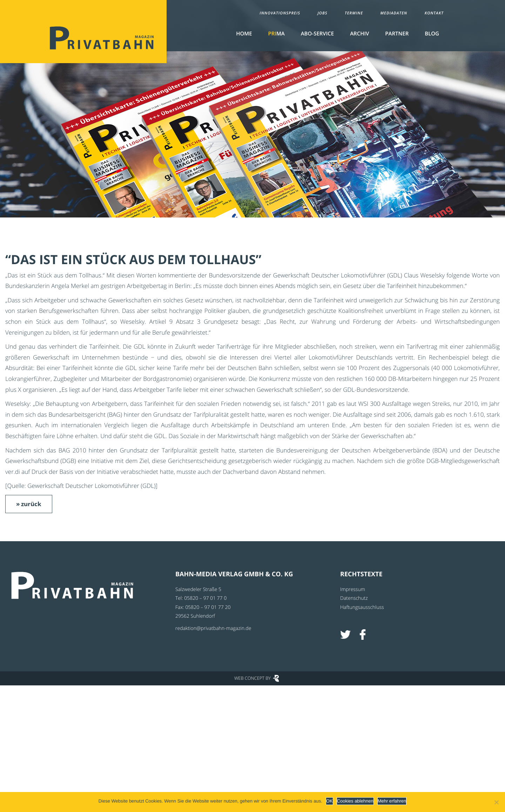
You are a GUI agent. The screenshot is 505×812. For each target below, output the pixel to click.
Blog (432, 34)
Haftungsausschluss (362, 607)
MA (277, 34)
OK (329, 801)
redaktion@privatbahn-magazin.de (213, 628)
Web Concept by (252, 678)
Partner (397, 34)
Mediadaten (394, 13)
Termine (354, 13)
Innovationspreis (280, 13)
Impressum (353, 589)
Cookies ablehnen (355, 801)
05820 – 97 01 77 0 (205, 598)
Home (244, 34)
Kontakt (434, 13)
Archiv (359, 34)
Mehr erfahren (392, 801)
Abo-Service (317, 34)
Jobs (322, 13)
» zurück (29, 504)
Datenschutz (354, 598)
